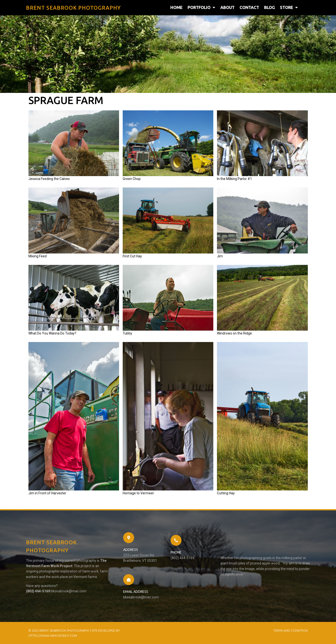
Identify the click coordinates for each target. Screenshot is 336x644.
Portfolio (201, 7)
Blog (269, 7)
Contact (249, 7)
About (227, 7)
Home (176, 7)
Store (289, 7)
